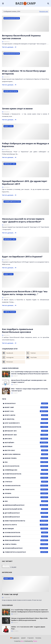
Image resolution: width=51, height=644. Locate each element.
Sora (22, 641)
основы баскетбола (26, 532)
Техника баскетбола (26, 486)
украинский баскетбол (26, 548)
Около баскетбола (26, 466)
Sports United (26, 415)
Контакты (38, 638)
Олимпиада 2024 (26, 470)
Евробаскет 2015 (26, 431)
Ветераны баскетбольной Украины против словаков (21, 37)
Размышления (26, 478)
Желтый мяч (26, 443)
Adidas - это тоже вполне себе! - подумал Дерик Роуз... (28, 628)
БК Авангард (26, 419)
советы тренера (26, 544)
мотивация (26, 529)
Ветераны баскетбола (26, 427)
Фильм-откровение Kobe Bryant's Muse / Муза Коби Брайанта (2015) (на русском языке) (29, 619)
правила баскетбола (26, 536)
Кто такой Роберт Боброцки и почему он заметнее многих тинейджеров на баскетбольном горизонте (30, 373)
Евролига (26, 439)
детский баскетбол (26, 513)
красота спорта (26, 525)
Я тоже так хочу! (10, 594)
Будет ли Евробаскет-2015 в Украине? (22, 257)
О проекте (31, 638)
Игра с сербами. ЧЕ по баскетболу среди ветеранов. (24, 72)
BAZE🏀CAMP (26, 3)
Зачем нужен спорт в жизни (17, 109)
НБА (26, 462)
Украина (26, 493)
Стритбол (26, 482)
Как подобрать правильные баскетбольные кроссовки (18, 331)
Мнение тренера (26, 458)
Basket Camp (26, 407)
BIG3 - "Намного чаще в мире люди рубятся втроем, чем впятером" (30, 390)
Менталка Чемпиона (26, 454)
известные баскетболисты (26, 521)
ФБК (26, 501)
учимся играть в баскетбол (26, 552)
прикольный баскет (26, 540)
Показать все (44, 11)
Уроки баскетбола (26, 497)
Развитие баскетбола (26, 474)
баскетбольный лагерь (26, 509)
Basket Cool (26, 411)
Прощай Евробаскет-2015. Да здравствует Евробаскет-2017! (25, 183)
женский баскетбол (26, 517)
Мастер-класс (26, 450)
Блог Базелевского (26, 423)
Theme (35, 641)
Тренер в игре (26, 489)
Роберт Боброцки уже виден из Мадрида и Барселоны (25, 145)
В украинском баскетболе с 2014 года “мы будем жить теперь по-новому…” (25, 293)
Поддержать (15, 638)
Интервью (26, 446)
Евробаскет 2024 (26, 435)
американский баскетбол (26, 505)
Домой (23, 638)
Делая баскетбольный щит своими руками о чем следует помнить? (29, 381)
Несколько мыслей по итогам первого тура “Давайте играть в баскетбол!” (23, 220)
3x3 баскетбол (26, 403)
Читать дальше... (8, 47)
